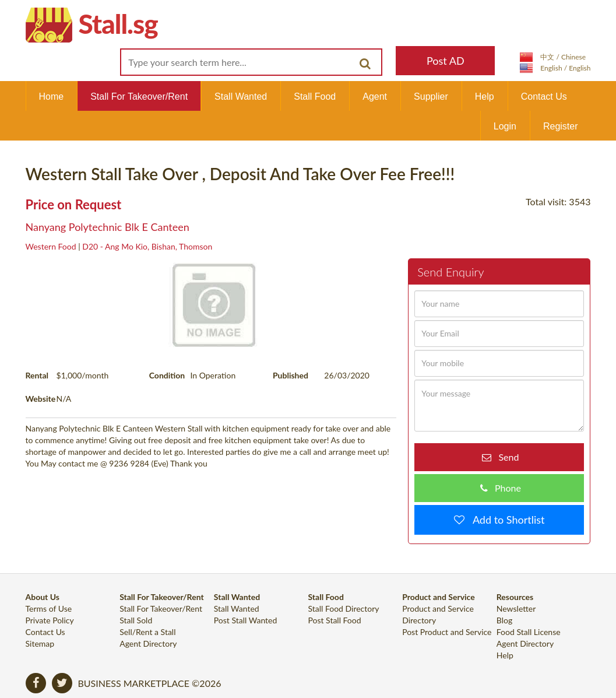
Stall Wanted (241, 97)
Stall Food (315, 97)
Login (505, 126)
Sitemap (40, 643)
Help (485, 97)
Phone (504, 488)
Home (52, 97)
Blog (504, 620)
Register (561, 126)
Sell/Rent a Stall (147, 632)
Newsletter (516, 608)
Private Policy (50, 620)
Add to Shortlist (505, 520)
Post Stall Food (334, 620)
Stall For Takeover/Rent (139, 97)
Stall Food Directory (343, 608)
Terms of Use (49, 608)
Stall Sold (136, 620)
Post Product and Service (447, 632)
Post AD (446, 61)
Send (505, 457)
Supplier (431, 97)
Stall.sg (118, 24)
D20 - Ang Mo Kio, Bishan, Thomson (147, 246)
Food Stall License (529, 632)
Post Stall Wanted (246, 620)
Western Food (51, 246)
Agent (375, 97)
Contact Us (544, 97)
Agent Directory (148, 643)
